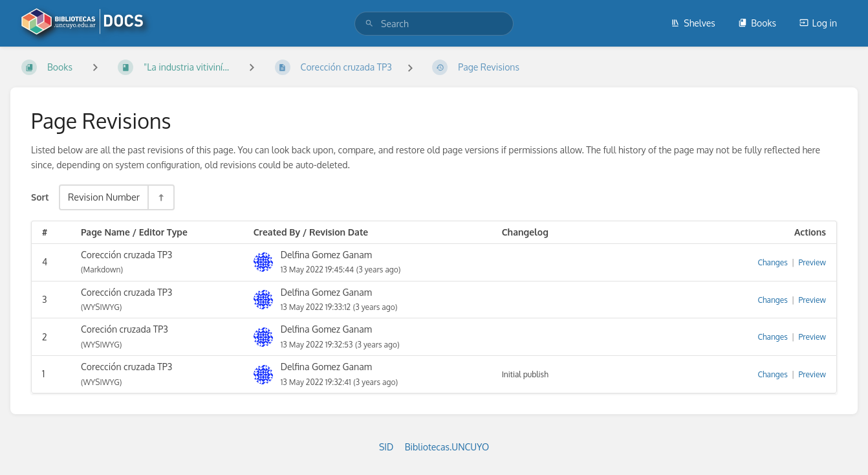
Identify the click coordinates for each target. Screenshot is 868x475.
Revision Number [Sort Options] (104, 197)
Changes (772, 262)
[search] (434, 24)
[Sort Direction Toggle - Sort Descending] (160, 197)
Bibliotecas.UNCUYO (447, 447)
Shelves (693, 23)
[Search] (369, 24)
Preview (812, 262)
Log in (818, 23)
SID (386, 447)
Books (757, 23)
